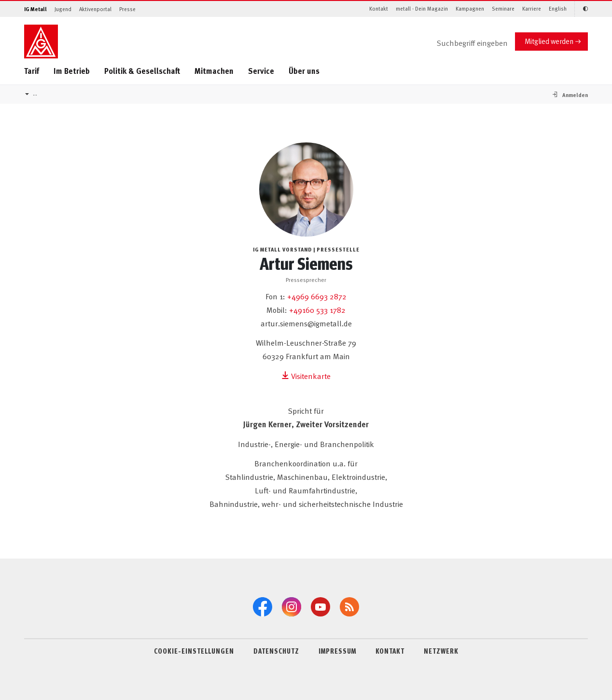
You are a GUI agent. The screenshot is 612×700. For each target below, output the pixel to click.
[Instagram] (292, 607)
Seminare (503, 8)
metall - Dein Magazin (422, 8)
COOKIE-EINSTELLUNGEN (194, 651)
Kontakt (379, 8)
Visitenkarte (306, 376)
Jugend (63, 9)
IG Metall (35, 9)
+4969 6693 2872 (317, 296)
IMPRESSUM (337, 651)
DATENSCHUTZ (276, 651)
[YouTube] (320, 607)
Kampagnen (470, 8)
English (558, 8)
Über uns (304, 71)
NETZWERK (441, 651)
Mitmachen (214, 71)
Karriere (532, 8)
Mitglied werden (549, 41)
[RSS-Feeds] (349, 607)
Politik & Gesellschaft (142, 71)
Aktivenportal (95, 9)
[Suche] (464, 43)
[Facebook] (263, 607)
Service (261, 71)
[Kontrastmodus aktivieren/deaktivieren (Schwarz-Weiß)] (581, 9)
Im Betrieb (72, 71)
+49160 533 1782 (317, 309)
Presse (127, 9)
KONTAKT (390, 651)
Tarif (32, 71)
